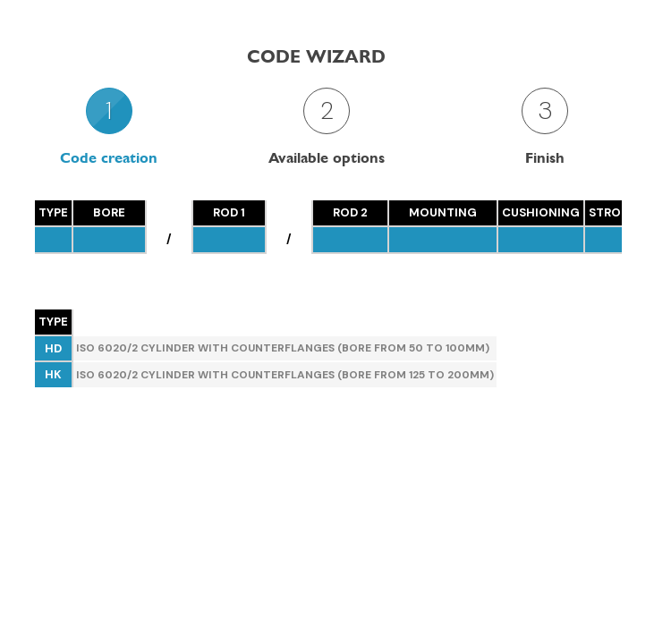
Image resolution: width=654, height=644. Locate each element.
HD (53, 348)
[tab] (109, 127)
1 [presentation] (109, 110)
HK (53, 374)
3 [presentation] (545, 110)
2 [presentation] (327, 110)
